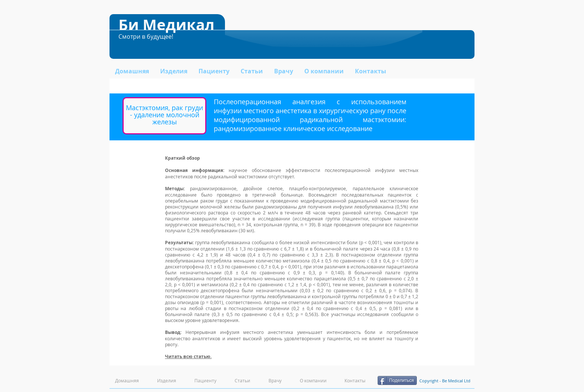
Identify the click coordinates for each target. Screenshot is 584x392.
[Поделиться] (397, 380)
